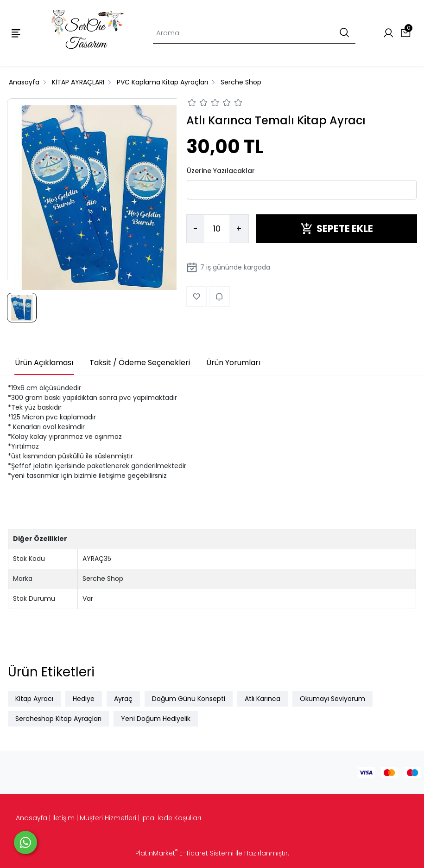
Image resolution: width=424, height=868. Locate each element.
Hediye (84, 699)
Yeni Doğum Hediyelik (156, 719)
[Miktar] (217, 229)
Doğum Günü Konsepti (189, 699)
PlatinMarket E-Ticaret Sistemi (184, 853)
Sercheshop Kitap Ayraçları (58, 719)
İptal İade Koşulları (171, 818)
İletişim (63, 818)
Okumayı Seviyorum (332, 699)
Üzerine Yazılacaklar (221, 171)
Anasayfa (32, 818)
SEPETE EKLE (337, 228)
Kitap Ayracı (34, 699)
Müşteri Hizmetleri (108, 818)
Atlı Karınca (263, 699)
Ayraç (123, 699)
